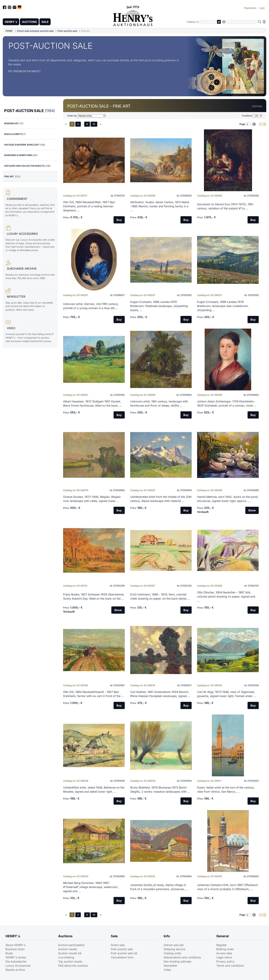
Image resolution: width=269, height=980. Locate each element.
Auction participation (71, 945)
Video (167, 970)
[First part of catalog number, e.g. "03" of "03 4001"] (202, 22)
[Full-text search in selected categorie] (242, 22)
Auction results (68, 949)
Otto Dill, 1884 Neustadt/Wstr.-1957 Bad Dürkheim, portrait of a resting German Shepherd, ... (89, 206)
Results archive (15, 970)
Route (9, 953)
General (223, 936)
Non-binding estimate (177, 961)
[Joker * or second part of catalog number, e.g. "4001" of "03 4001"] (211, 22)
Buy (119, 220)
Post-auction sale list (124, 953)
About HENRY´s (16, 945)
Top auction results (70, 961)
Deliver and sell (174, 945)
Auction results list (70, 953)
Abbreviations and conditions (182, 957)
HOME (9, 31)
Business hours (15, 949)
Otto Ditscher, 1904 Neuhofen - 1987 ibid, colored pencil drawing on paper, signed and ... (226, 596)
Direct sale (118, 945)
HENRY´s (11, 22)
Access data (224, 953)
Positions (247, 116)
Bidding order (225, 949)
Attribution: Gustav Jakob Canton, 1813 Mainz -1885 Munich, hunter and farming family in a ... (160, 206)
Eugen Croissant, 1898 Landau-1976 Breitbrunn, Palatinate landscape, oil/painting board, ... (159, 306)
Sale (114, 936)
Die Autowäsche (16, 961)
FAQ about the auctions (73, 966)
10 (94, 124)
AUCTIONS (29, 22)
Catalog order (172, 953)
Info (167, 936)
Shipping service (174, 949)
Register (222, 945)
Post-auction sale (67, 31)
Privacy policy (225, 961)
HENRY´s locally (16, 957)
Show (252, 510)
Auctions (65, 936)
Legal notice (224, 957)
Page (242, 124)
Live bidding (66, 957)
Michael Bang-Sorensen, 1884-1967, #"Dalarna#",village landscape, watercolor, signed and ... (91, 887)
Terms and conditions (230, 966)
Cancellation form (122, 957)
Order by (72, 116)
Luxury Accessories (18, 966)
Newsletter (171, 966)
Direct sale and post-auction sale (35, 31)
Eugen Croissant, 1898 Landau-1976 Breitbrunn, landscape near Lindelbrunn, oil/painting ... (223, 306)
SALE (45, 22)
